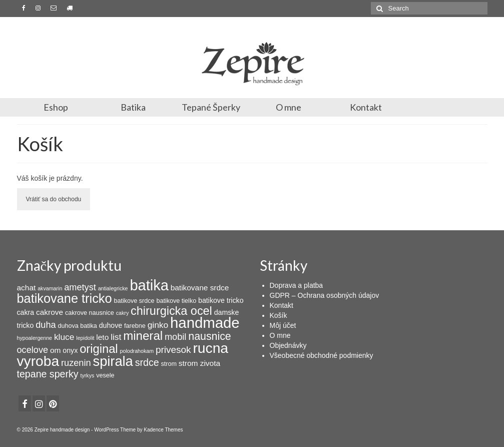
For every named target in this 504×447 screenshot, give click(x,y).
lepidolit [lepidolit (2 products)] (85, 338)
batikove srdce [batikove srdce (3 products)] (134, 301)
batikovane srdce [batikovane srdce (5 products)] (200, 288)
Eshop (56, 107)
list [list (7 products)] (116, 337)
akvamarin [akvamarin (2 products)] (50, 288)
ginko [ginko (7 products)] (158, 325)
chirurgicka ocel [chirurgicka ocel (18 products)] (171, 311)
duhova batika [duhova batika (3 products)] (78, 326)
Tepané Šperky (211, 107)
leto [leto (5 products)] (102, 337)
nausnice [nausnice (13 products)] (209, 336)
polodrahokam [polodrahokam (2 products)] (137, 351)
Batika (133, 107)
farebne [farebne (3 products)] (135, 326)
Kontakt (366, 107)
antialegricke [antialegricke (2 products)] (113, 288)
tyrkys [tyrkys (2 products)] (87, 375)
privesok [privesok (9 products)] (173, 350)
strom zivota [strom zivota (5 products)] (199, 363)
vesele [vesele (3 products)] (105, 375)
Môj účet (283, 325)
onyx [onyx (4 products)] (70, 350)
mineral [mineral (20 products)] (143, 336)
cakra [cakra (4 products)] (26, 312)
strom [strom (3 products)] (168, 364)
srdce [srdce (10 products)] (147, 362)
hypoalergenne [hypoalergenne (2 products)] (35, 338)
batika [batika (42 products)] (149, 285)
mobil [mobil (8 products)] (175, 337)
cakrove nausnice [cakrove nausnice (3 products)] (90, 313)
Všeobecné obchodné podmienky (322, 355)
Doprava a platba (297, 285)
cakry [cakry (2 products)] (122, 313)
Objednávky (288, 345)
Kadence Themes (163, 430)
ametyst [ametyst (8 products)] (80, 287)
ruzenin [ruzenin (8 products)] (76, 363)
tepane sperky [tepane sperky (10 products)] (48, 374)
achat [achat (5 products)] (27, 288)
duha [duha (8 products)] (46, 325)
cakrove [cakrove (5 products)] (50, 312)
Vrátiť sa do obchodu (54, 199)
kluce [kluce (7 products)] (64, 337)
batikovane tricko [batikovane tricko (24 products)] (65, 298)
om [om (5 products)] (55, 350)
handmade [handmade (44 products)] (205, 323)
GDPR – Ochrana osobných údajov (325, 295)
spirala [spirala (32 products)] (113, 361)
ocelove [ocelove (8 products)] (33, 350)
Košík (279, 315)
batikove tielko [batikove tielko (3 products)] (176, 301)
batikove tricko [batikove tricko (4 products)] (221, 300)
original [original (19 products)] (99, 349)
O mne (289, 107)
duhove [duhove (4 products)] (111, 325)
